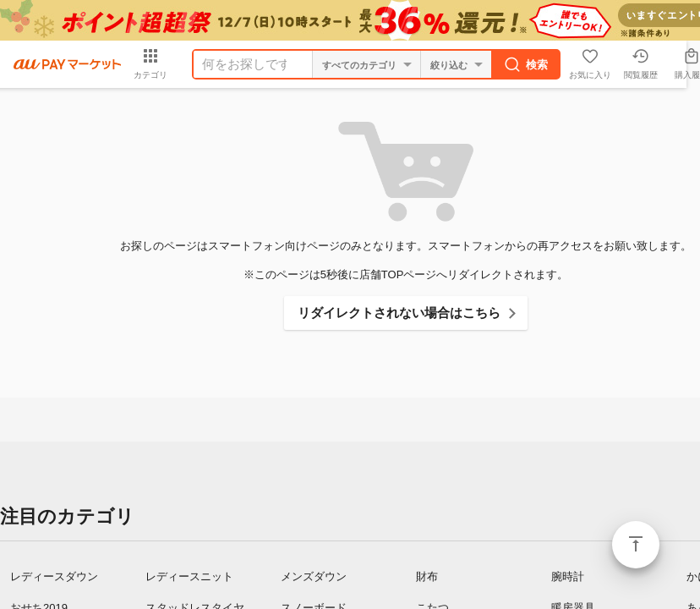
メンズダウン (314, 576)
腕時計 (568, 576)
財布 (427, 576)
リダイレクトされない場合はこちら (399, 313)
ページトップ (636, 545)
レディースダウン (54, 576)
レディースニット (189, 576)
